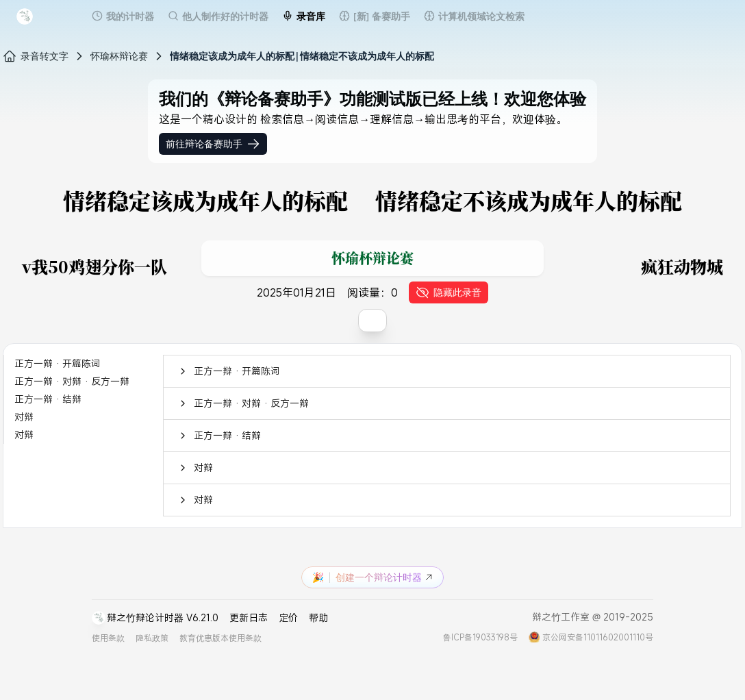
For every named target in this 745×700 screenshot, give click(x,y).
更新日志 (249, 617)
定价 (288, 617)
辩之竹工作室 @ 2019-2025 (593, 617)
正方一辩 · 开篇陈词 (58, 363)
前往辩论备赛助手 (213, 144)
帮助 (318, 617)
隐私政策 (152, 638)
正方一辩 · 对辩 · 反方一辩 (72, 381)
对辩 (24, 417)
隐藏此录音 (449, 292)
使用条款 (108, 638)
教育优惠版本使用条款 (220, 638)
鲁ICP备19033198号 (480, 637)
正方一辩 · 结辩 (48, 399)
